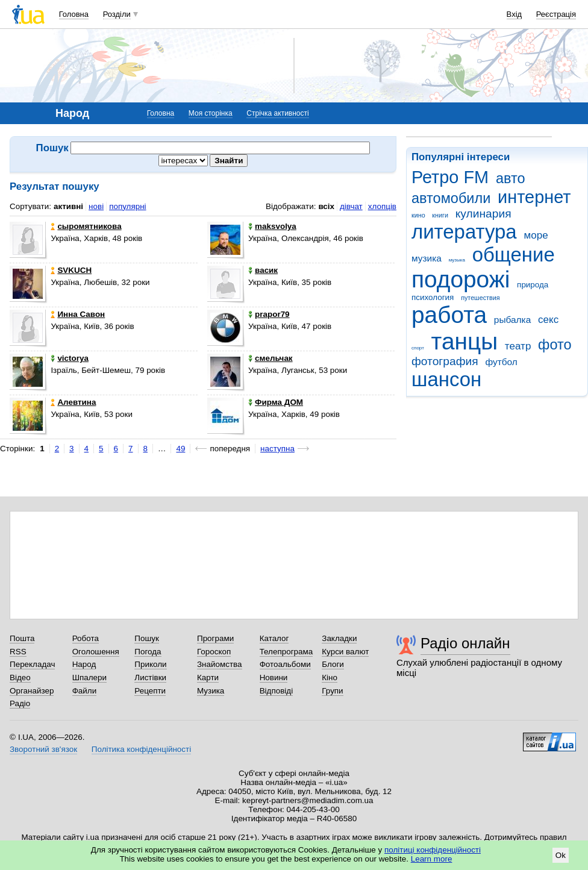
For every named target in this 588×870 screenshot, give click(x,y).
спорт (418, 348)
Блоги (333, 664)
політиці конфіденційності (433, 850)
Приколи (150, 664)
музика (427, 258)
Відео (20, 678)
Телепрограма (286, 652)
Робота (86, 638)
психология (433, 297)
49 (180, 449)
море (536, 235)
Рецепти (150, 691)
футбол (501, 362)
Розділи (117, 14)
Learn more (432, 859)
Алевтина (73, 402)
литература (464, 232)
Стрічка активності (277, 113)
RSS (18, 652)
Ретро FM (450, 177)
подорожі (461, 279)
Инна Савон (78, 314)
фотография (445, 361)
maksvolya (272, 226)
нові (96, 206)
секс (548, 320)
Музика (211, 691)
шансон (446, 379)
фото (555, 345)
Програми (215, 638)
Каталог (274, 638)
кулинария (483, 214)
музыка (457, 260)
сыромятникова (86, 226)
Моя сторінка (211, 113)
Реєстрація (556, 14)
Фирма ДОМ (276, 402)
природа (533, 285)
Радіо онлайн (465, 643)
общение (514, 255)
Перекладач (32, 664)
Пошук (147, 638)
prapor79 (269, 314)
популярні (127, 206)
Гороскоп (214, 652)
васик (263, 270)
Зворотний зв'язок (43, 749)
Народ (84, 664)
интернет (534, 197)
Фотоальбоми (285, 664)
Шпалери (89, 678)
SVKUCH (71, 270)
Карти (208, 678)
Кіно (330, 678)
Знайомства (220, 664)
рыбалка (512, 320)
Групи (332, 691)
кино (418, 215)
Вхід (514, 14)
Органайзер (32, 691)
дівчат (351, 206)
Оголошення (96, 652)
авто (511, 178)
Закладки (339, 638)
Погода (148, 652)
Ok (561, 855)
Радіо (20, 703)
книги (440, 215)
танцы (465, 341)
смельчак (271, 358)
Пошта (22, 638)
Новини (274, 678)
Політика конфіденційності (141, 749)
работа (449, 315)
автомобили (451, 198)
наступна (277, 449)
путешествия (480, 298)
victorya (70, 358)
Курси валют (345, 652)
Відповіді (277, 691)
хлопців (382, 206)
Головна (74, 14)
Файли (85, 691)
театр (518, 346)
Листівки (150, 678)
